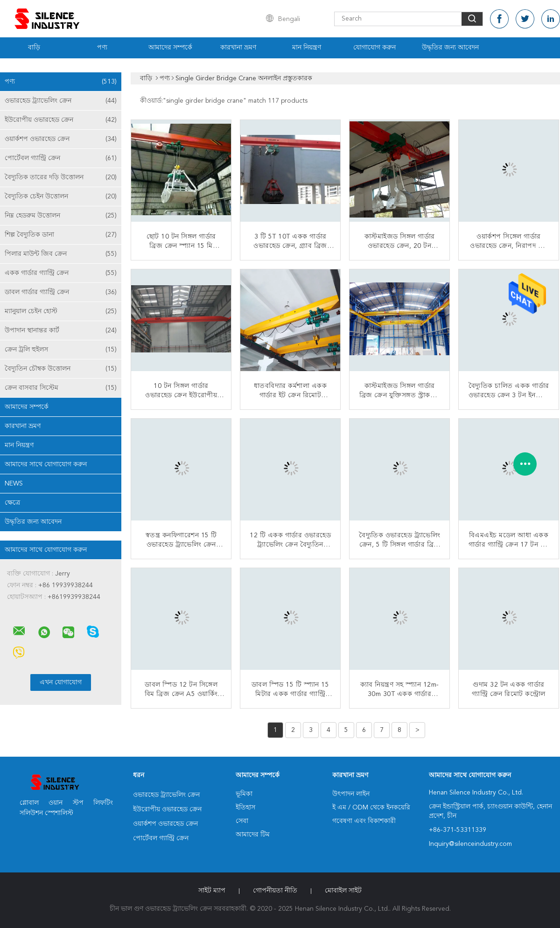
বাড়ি (34, 48)
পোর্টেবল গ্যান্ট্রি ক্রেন (61, 158)
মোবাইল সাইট (343, 891)
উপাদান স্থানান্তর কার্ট (61, 330)
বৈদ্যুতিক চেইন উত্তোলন (61, 197)
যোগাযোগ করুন (374, 48)
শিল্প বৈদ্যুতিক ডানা (61, 235)
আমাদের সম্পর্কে (170, 48)
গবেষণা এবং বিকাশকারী (364, 821)
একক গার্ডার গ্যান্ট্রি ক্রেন (61, 273)
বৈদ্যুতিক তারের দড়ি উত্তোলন (61, 177)
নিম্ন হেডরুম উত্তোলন (61, 216)
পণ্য (102, 48)
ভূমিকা (244, 794)
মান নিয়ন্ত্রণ (307, 48)
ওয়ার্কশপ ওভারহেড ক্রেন (61, 139)
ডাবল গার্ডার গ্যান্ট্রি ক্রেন (61, 292)
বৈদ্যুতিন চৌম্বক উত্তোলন (61, 369)
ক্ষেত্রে (12, 503)
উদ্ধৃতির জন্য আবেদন (450, 48)
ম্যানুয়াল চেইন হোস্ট (61, 311)
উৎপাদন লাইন (351, 794)
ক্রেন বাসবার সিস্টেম (61, 388)
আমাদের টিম (253, 835)
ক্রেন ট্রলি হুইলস (61, 350)
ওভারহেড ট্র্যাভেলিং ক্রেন (61, 101)
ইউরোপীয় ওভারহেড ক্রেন (61, 120)
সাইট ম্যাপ (212, 891)
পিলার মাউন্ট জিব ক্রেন (61, 254)
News (14, 484)
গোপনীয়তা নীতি (275, 891)
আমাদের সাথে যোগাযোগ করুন (46, 464)
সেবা (242, 821)
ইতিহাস (245, 808)
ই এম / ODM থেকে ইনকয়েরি (371, 808)
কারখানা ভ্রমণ (238, 48)
